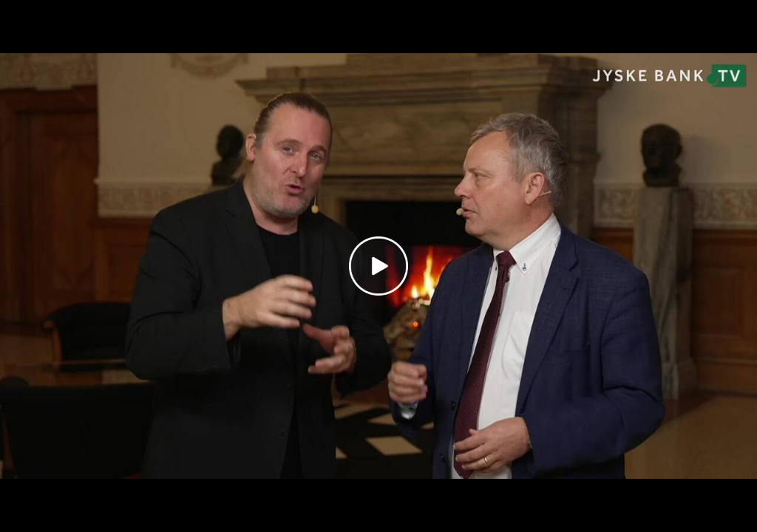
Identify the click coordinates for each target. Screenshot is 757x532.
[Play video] (378, 266)
